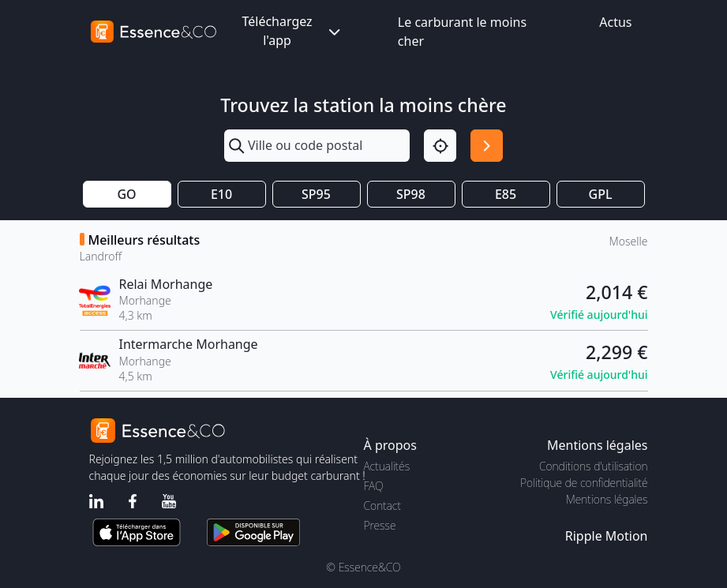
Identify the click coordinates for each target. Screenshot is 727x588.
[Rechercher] (487, 146)
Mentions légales (607, 499)
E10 (221, 194)
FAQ (374, 486)
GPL (601, 194)
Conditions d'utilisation (594, 466)
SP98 (411, 194)
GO (126, 194)
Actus (615, 22)
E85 (506, 194)
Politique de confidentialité (584, 483)
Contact (382, 506)
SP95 (316, 194)
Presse (380, 525)
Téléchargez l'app (292, 31)
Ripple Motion (607, 536)
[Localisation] (440, 146)
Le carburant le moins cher (462, 32)
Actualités (387, 466)
